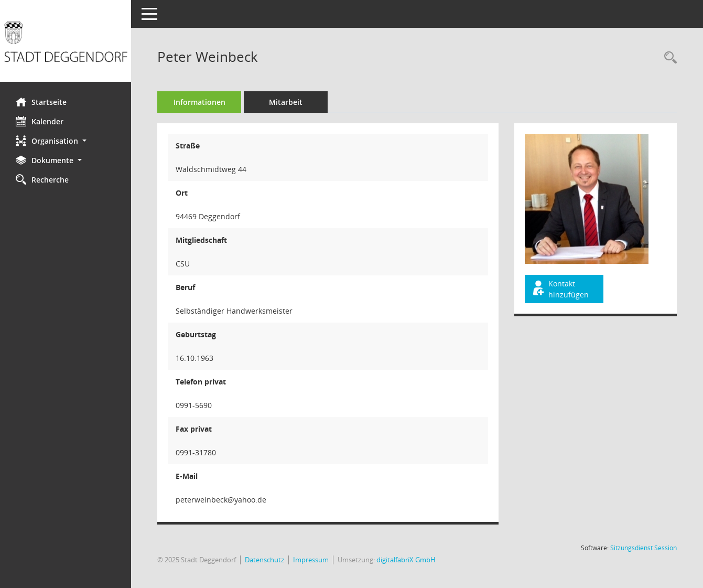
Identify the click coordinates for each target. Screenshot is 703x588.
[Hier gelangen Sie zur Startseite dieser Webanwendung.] (66, 45)
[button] (66, 141)
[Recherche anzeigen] (668, 58)
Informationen (199, 102)
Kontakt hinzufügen (560, 289)
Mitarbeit (286, 102)
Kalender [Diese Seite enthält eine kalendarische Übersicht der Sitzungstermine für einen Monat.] (40, 121)
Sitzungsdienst (643, 548)
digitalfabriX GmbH (406, 560)
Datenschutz (264, 560)
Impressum (311, 560)
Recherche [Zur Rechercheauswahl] (42, 179)
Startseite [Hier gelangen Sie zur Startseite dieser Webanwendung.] (41, 102)
